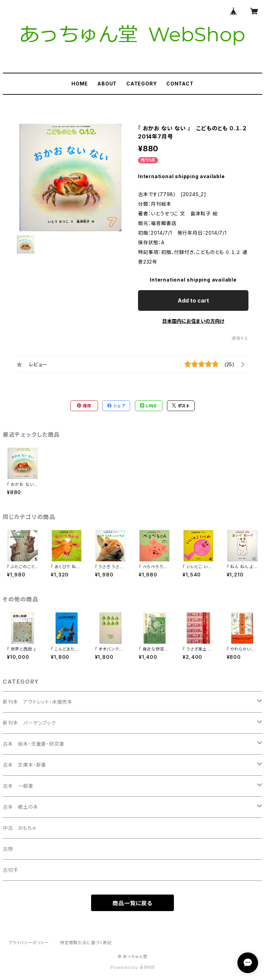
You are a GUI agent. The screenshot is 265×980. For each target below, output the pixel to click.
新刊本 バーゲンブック (29, 723)
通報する (240, 338)
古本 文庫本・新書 (24, 765)
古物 (8, 849)
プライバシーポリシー (29, 943)
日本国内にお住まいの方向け (193, 321)
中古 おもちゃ (19, 828)
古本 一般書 (18, 786)
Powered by (132, 967)
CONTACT (180, 84)
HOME (80, 84)
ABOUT (107, 84)
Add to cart (193, 300)
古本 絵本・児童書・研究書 (33, 744)
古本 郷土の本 (21, 807)
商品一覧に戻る (132, 903)
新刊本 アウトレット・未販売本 (38, 702)
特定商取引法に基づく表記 (86, 943)
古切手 (10, 870)
